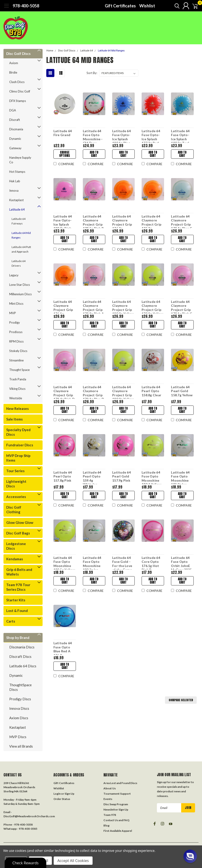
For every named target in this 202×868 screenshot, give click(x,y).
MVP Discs (18, 737)
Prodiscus (16, 332)
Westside (16, 398)
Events (108, 799)
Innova (14, 191)
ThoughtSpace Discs (20, 687)
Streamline (16, 360)
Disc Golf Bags (18, 533)
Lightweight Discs (16, 484)
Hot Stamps (17, 172)
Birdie (13, 72)
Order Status (62, 799)
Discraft (15, 120)
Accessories (16, 497)
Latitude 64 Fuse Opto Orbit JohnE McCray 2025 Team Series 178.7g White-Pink (182, 563)
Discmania (16, 129)
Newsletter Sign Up (116, 810)
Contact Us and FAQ (116, 820)
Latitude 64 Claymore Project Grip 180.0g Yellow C (123, 307)
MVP (13, 313)
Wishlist (147, 6)
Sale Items (14, 419)
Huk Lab (15, 181)
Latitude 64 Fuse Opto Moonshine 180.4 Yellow (151, 477)
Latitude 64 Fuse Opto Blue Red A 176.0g (62, 648)
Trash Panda (18, 379)
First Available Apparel (118, 831)
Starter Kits (16, 600)
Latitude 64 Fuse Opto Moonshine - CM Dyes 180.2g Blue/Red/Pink (94, 136)
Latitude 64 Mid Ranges (21, 235)
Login (57, 794)
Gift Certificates (120, 6)
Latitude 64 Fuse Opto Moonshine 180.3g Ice (92, 563)
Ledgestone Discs (16, 546)
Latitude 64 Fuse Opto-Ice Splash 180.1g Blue (121, 136)
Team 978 (110, 815)
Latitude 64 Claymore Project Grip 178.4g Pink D (64, 392)
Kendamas (15, 559)
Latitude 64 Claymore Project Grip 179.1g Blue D (93, 392)
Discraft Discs (20, 656)
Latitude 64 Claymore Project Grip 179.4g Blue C (182, 221)
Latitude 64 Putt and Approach (21, 249)
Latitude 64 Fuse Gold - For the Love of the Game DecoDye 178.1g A (122, 563)
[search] (171, 6)
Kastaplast (16, 200)
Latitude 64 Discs (23, 666)
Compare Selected (181, 700)
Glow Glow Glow (20, 522)
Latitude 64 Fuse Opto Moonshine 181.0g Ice (180, 477)
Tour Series (15, 471)
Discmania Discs (22, 647)
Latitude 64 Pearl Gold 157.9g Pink (121, 476)
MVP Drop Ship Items (18, 458)
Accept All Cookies (73, 861)
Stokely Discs (18, 351)
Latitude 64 (17, 209)
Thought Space (19, 370)
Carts (11, 621)
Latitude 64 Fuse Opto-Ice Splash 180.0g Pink (62, 221)
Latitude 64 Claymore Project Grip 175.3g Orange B (151, 221)
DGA (13, 110)
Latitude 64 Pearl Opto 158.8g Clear (151, 391)
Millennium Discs (20, 294)
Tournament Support (117, 794)
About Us (110, 788)
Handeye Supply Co (20, 160)
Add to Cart (94, 154)
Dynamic (15, 139)
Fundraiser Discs (20, 445)
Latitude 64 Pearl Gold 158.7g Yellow (182, 391)
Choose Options (64, 154)
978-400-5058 (26, 6)
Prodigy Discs (20, 699)
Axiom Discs (19, 718)
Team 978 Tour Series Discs (18, 587)
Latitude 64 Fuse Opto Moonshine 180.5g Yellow (64, 563)
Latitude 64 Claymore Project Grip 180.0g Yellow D (123, 392)
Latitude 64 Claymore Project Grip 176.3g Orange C (122, 221)
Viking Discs (17, 389)
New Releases (17, 409)
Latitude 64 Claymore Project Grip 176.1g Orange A (63, 307)
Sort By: (92, 73)
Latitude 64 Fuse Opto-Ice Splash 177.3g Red (151, 136)
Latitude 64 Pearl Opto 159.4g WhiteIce (92, 477)
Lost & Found (17, 611)
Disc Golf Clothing (14, 510)
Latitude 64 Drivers (19, 263)
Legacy (14, 275)
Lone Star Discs (20, 285)
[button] (190, 856)
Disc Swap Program (116, 804)
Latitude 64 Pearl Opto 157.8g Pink (62, 476)
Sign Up (69, 794)
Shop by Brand (18, 638)
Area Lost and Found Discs (120, 783)
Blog (106, 825)
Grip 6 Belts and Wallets (19, 572)
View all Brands (21, 746)
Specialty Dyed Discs (18, 432)
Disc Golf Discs (18, 54)
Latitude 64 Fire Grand (62, 133)
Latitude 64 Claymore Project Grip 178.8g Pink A (93, 307)
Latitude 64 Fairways (19, 221)
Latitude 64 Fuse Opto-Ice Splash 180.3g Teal (180, 136)
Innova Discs (19, 708)
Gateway (15, 148)
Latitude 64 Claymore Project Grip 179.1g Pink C (182, 307)
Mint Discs (16, 304)
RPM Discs (16, 341)
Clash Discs (17, 82)
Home (50, 51)
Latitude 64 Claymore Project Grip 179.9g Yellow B (152, 307)
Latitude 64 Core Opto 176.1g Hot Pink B (151, 563)
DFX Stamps (18, 101)
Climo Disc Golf (20, 91)
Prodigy (15, 322)
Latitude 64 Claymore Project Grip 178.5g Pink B (93, 221)
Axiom (14, 63)
